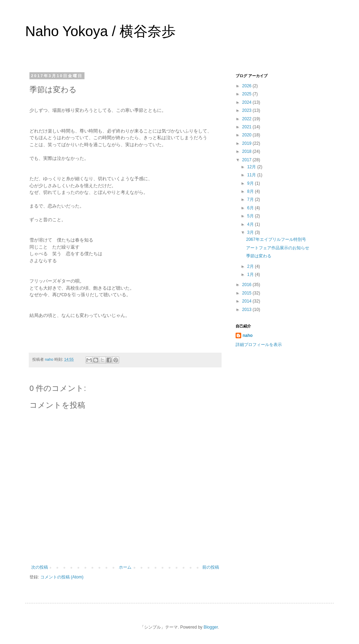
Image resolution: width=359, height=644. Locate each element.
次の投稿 (40, 567)
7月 (251, 199)
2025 (248, 94)
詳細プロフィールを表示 (259, 345)
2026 (248, 86)
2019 (248, 143)
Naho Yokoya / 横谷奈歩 (100, 31)
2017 (248, 160)
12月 (252, 167)
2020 (248, 135)
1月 (251, 274)
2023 (248, 110)
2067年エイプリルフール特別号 (276, 239)
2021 (248, 127)
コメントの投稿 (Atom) (62, 577)
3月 (251, 232)
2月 (251, 266)
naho (248, 335)
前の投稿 (211, 567)
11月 (252, 175)
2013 (248, 310)
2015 (248, 293)
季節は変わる (259, 256)
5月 (251, 216)
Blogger (211, 627)
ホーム (125, 567)
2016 (248, 285)
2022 (248, 119)
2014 (248, 301)
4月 (251, 224)
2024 (248, 102)
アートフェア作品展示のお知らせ (278, 248)
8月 (251, 191)
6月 (251, 208)
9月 (251, 183)
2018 (248, 151)
